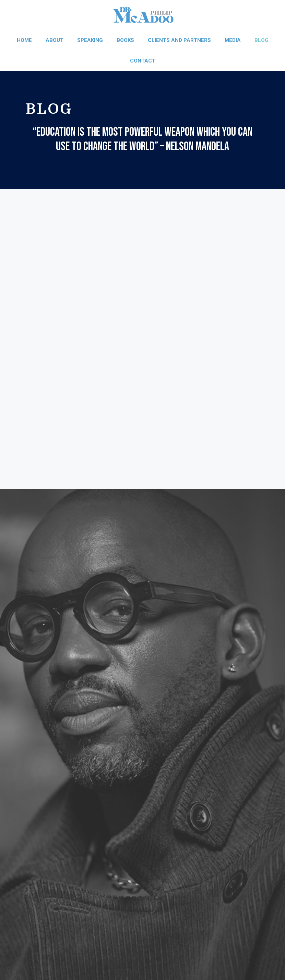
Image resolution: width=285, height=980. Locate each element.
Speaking (90, 40)
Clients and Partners (179, 40)
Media (233, 40)
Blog (262, 40)
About (55, 40)
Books (125, 40)
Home (24, 40)
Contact (143, 61)
